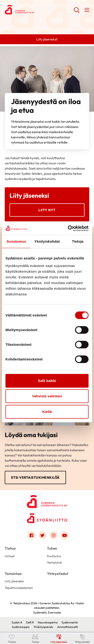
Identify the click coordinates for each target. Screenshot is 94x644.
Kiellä (47, 412)
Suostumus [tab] (16, 241)
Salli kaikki (47, 381)
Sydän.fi (17, 622)
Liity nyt (47, 210)
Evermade (54, 612)
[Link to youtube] (65, 535)
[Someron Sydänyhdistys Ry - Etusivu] (47, 500)
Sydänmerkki (70, 622)
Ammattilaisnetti (68, 627)
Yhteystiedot (58, 574)
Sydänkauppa (21, 627)
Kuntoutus (54, 556)
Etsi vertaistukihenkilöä (35, 478)
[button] (77, 12)
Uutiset (10, 556)
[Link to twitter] (42, 535)
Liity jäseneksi (14, 581)
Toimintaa (13, 574)
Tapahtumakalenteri (19, 588)
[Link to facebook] (31, 535)
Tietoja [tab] (78, 241)
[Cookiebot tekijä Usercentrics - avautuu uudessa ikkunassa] (68, 228)
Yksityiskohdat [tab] (47, 241)
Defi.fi (30, 622)
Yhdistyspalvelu (43, 627)
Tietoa (10, 548)
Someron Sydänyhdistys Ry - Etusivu (39, 10)
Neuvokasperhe (48, 622)
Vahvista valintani (47, 396)
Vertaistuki (54, 562)
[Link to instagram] (53, 535)
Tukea (52, 548)
